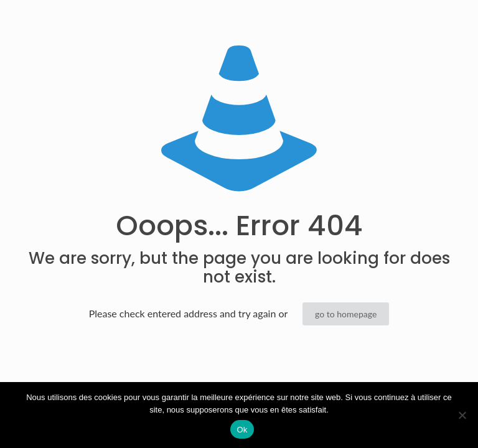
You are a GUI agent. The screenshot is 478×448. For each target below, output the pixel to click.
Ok (242, 430)
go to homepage (346, 314)
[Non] (462, 415)
